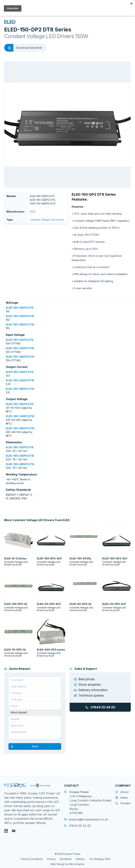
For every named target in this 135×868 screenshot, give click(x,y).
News (124, 798)
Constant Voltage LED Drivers (47, 220)
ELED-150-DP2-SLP (49, 558)
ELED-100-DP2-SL (16, 604)
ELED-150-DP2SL (81, 558)
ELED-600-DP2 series (51, 650)
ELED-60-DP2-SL (81, 604)
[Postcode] (35, 700)
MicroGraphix (77, 864)
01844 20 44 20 (100, 707)
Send (23, 746)
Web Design (58, 864)
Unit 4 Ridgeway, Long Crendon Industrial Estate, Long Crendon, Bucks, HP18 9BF (91, 805)
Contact (125, 803)
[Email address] (35, 687)
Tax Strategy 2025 (100, 859)
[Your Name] (35, 680)
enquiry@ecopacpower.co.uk (86, 819)
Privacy (51, 859)
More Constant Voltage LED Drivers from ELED (37, 520)
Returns (80, 859)
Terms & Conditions (32, 859)
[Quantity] (35, 719)
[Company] (35, 693)
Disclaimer (66, 859)
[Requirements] (35, 734)
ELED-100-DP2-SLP (115, 558)
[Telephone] (35, 706)
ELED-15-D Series (15, 558)
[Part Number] (35, 713)
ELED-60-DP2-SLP (49, 604)
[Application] (35, 726)
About (124, 792)
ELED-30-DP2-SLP (114, 604)
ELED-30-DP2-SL (15, 650)
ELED (33, 212)
